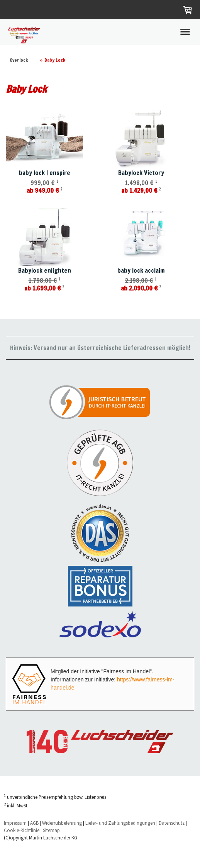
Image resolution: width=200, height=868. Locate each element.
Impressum (15, 823)
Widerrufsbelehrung (62, 823)
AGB (34, 823)
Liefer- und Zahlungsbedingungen (120, 823)
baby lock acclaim (141, 270)
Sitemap (51, 830)
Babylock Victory (141, 173)
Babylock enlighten (45, 270)
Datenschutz (172, 823)
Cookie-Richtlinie (22, 830)
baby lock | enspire (45, 173)
